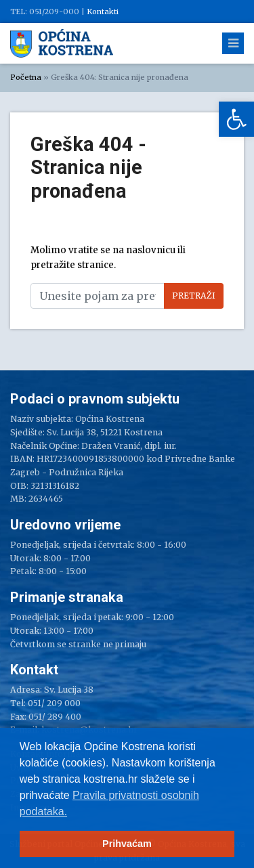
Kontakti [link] (103, 12)
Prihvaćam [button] (127, 844)
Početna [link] (26, 77)
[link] (236, 119)
